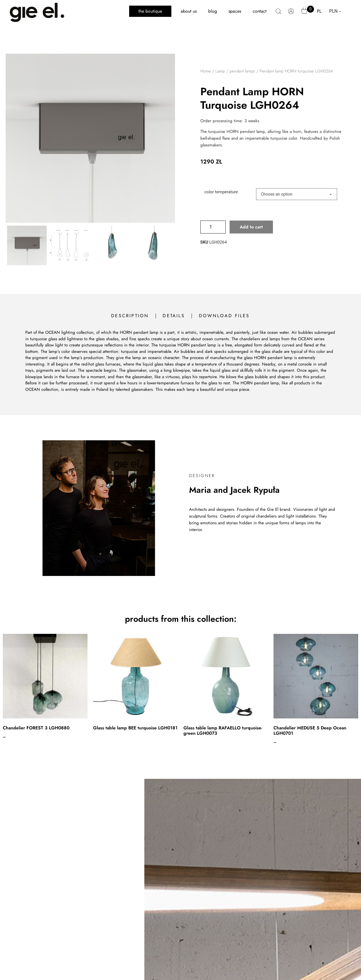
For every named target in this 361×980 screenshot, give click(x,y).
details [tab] (174, 316)
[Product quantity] (213, 227)
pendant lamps (242, 71)
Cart (304, 13)
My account (291, 14)
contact (260, 11)
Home (206, 71)
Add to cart (251, 227)
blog (213, 11)
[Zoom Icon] (90, 138)
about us (189, 11)
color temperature (221, 192)
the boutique (150, 11)
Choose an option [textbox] (277, 194)
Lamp (220, 71)
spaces (235, 11)
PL (319, 11)
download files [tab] (224, 316)
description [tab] (130, 316)
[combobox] (297, 194)
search (278, 14)
